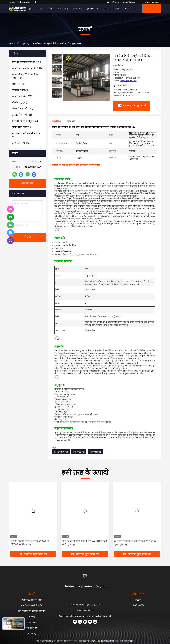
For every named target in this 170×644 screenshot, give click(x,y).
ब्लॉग (117, 9)
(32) (25, 121)
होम (31, 9)
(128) (27, 62)
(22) (22, 127)
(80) (22, 96)
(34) (26, 135)
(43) (18, 84)
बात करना (152, 11)
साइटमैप (138, 600)
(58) (21, 90)
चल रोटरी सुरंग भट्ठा (61, 452)
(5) (21, 143)
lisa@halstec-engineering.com (122, 2)
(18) (23, 115)
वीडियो (50, 9)
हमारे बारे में (77, 9)
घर (10, 43)
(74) (25, 76)
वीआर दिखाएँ (63, 9)
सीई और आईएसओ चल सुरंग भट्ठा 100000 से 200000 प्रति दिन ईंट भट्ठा (30, 543)
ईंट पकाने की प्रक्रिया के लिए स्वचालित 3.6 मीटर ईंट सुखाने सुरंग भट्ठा (135, 543)
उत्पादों (17, 43)
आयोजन (107, 9)
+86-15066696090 (152, 2)
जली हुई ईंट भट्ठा (79, 452)
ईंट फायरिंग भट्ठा (95, 452)
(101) (27, 68)
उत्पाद (40, 9)
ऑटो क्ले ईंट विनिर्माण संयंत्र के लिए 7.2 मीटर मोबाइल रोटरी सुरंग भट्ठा (85, 543)
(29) (23, 109)
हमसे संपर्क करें (93, 9)
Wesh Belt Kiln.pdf (128, 81)
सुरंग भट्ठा (26, 43)
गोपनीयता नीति (138, 605)
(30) (20, 102)
